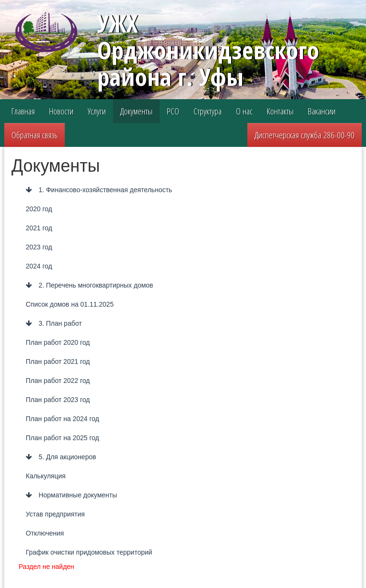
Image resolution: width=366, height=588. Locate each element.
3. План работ (54, 323)
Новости (61, 111)
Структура (208, 111)
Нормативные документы (71, 495)
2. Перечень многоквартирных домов (89, 285)
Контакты (280, 111)
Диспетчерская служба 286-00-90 (305, 135)
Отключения (45, 533)
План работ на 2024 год (62, 419)
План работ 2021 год (58, 361)
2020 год (39, 209)
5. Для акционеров (61, 457)
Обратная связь (35, 135)
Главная (23, 111)
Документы (136, 111)
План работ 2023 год (58, 400)
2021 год (39, 228)
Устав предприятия (55, 514)
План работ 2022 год (58, 381)
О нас (244, 111)
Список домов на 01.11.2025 (70, 304)
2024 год (39, 266)
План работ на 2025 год (62, 438)
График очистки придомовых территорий (89, 552)
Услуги (97, 111)
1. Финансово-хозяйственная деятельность (99, 190)
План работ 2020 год (58, 342)
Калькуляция (46, 476)
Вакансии (322, 111)
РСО (173, 111)
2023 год (39, 247)
